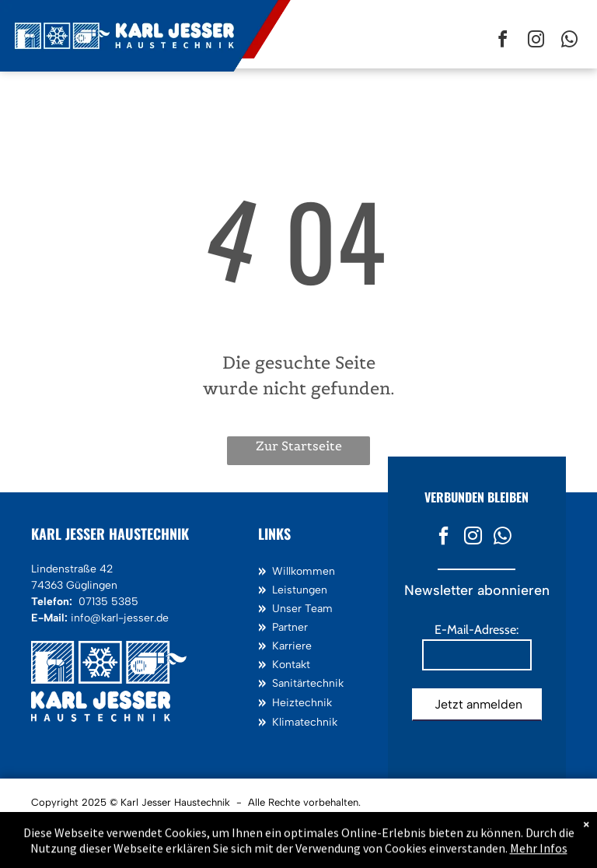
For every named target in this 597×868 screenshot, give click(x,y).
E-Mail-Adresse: (477, 630)
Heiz (283, 703)
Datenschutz (126, 821)
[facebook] (502, 42)
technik (313, 703)
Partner (290, 627)
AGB (177, 821)
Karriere (292, 646)
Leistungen (300, 590)
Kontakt (291, 665)
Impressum (62, 821)
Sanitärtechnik (308, 683)
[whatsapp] (569, 42)
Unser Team (302, 609)
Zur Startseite (299, 446)
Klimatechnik (305, 722)
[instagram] (536, 42)
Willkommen (304, 571)
